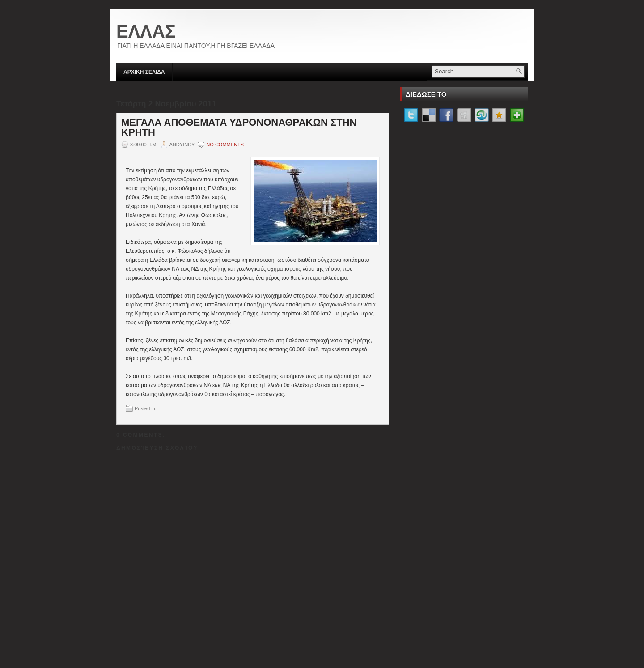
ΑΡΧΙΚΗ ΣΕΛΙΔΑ (144, 72)
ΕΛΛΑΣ (146, 31)
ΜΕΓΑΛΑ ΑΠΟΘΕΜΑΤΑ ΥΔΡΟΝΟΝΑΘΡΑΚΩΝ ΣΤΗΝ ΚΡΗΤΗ (239, 128)
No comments (225, 145)
